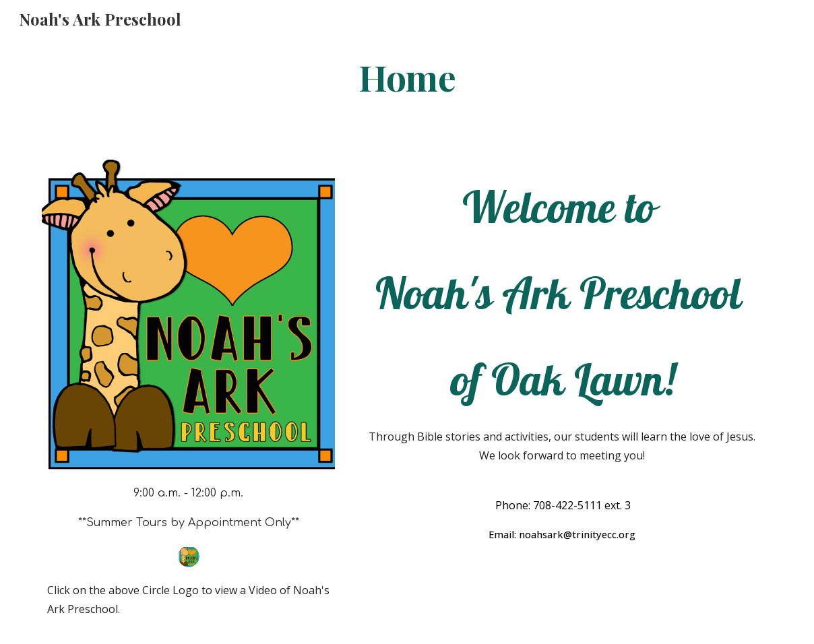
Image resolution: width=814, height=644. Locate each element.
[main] (407, 76)
